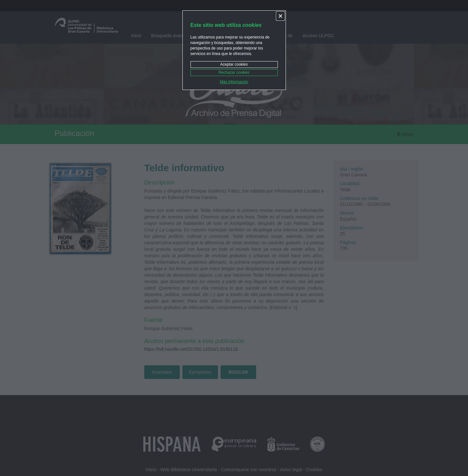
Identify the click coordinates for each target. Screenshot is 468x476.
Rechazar (234, 72)
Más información (234, 82)
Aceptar (234, 64)
